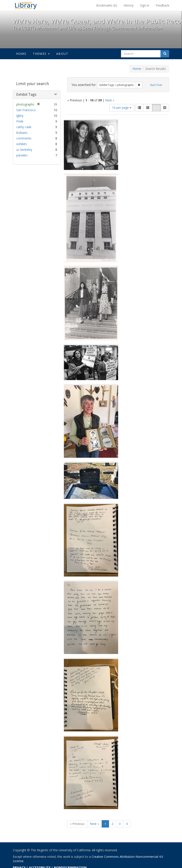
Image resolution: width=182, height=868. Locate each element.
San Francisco (26, 110)
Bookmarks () (107, 5)
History (129, 5)
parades (22, 155)
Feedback (162, 5)
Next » (110, 100)
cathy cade (24, 127)
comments (24, 138)
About (62, 54)
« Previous (77, 824)
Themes (41, 54)
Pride (20, 121)
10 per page (122, 108)
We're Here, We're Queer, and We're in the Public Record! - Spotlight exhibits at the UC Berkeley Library (26, 5)
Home (21, 54)
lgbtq (20, 116)
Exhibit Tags (26, 94)
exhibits (22, 144)
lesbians (22, 133)
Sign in (145, 5)
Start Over (156, 85)
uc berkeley (24, 150)
